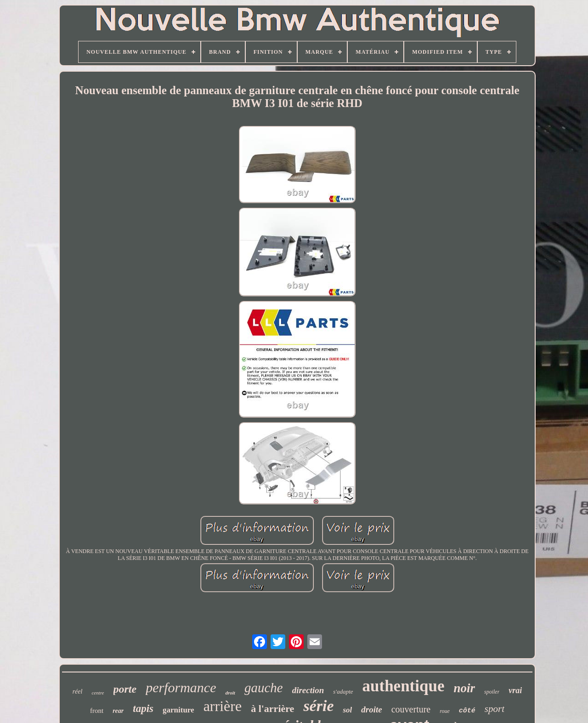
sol (347, 710)
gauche (264, 688)
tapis (143, 709)
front (97, 711)
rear (118, 711)
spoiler (492, 692)
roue (445, 711)
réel (78, 692)
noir (464, 688)
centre (98, 693)
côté (467, 711)
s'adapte (343, 692)
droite (371, 709)
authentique (404, 686)
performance (181, 687)
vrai (515, 690)
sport (495, 709)
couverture (411, 709)
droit (230, 693)
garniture (178, 710)
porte (125, 689)
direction (308, 690)
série (318, 706)
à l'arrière (272, 709)
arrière (223, 706)
